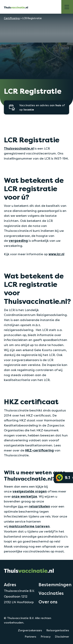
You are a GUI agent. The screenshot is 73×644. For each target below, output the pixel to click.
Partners (30, 637)
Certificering (12, 18)
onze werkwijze (24, 496)
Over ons (48, 602)
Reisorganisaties (58, 630)
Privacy (46, 637)
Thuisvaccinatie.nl (19, 149)
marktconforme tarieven (29, 526)
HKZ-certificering (39, 450)
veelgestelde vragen (30, 491)
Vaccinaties (51, 593)
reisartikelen (39, 506)
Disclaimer (62, 637)
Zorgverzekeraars (30, 630)
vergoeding (18, 241)
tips (21, 506)
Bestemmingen (55, 585)
